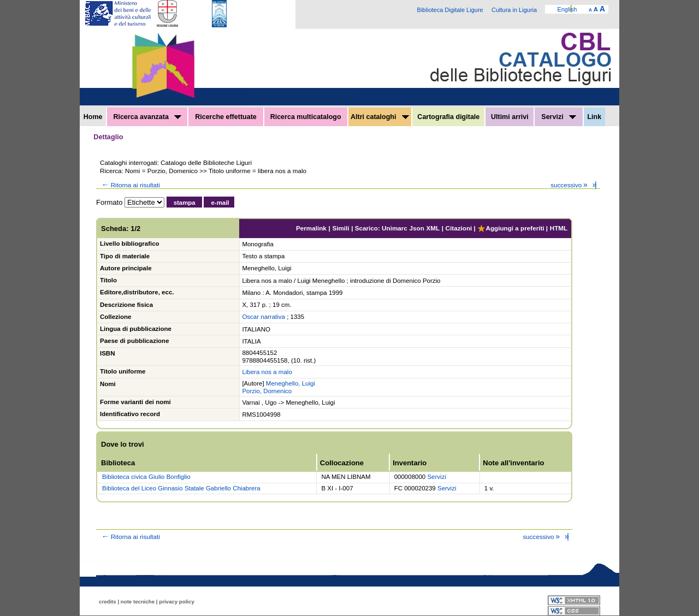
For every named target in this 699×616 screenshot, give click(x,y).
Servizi (559, 117)
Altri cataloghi (380, 117)
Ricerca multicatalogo (306, 117)
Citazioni (459, 228)
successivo (570, 185)
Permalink (311, 228)
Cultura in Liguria (514, 10)
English (567, 9)
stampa (185, 203)
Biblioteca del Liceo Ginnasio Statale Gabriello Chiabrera (181, 488)
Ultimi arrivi (510, 117)
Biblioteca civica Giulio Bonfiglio (146, 477)
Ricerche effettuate (226, 117)
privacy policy (177, 602)
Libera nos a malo (267, 372)
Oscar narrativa (263, 317)
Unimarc (395, 228)
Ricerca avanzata (147, 117)
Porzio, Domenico (267, 391)
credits (108, 602)
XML (433, 228)
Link (594, 117)
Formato (109, 202)
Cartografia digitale (448, 117)
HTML (559, 228)
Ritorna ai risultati (130, 185)
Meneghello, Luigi (291, 383)
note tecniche (138, 602)
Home (93, 117)
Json (417, 228)
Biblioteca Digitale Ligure (450, 10)
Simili (340, 228)
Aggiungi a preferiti (511, 228)
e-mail (220, 203)
